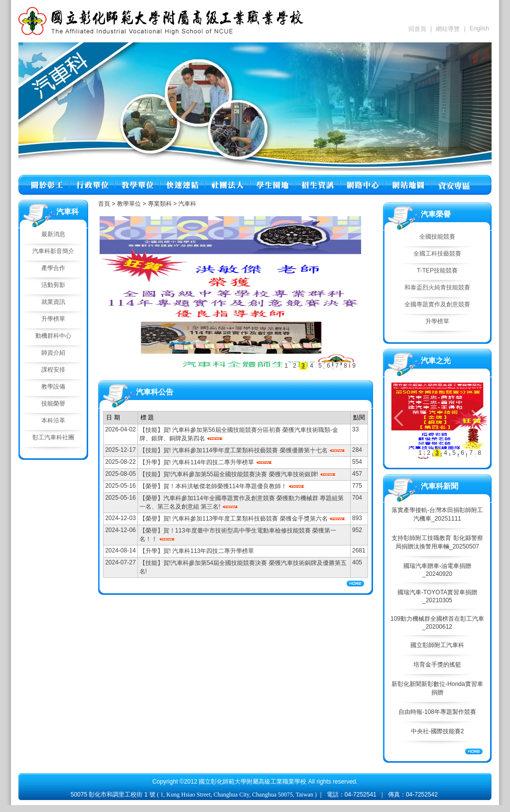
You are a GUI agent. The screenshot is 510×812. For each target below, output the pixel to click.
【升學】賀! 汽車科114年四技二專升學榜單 (198, 462)
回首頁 (417, 29)
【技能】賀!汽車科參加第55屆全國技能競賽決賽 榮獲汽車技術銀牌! (230, 474)
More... (355, 584)
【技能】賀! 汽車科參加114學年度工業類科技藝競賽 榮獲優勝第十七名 (234, 450)
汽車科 (187, 204)
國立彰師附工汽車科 (437, 645)
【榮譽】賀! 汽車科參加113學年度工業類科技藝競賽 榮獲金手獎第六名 (234, 519)
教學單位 (130, 204)
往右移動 (345, 292)
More (474, 751)
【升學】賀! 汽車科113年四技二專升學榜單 (197, 551)
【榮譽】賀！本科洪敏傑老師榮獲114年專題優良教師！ (214, 486)
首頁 (104, 204)
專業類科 (161, 204)
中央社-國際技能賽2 (438, 731)
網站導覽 (448, 29)
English (479, 28)
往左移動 (116, 292)
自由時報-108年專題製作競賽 (437, 712)
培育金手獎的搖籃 (437, 665)
